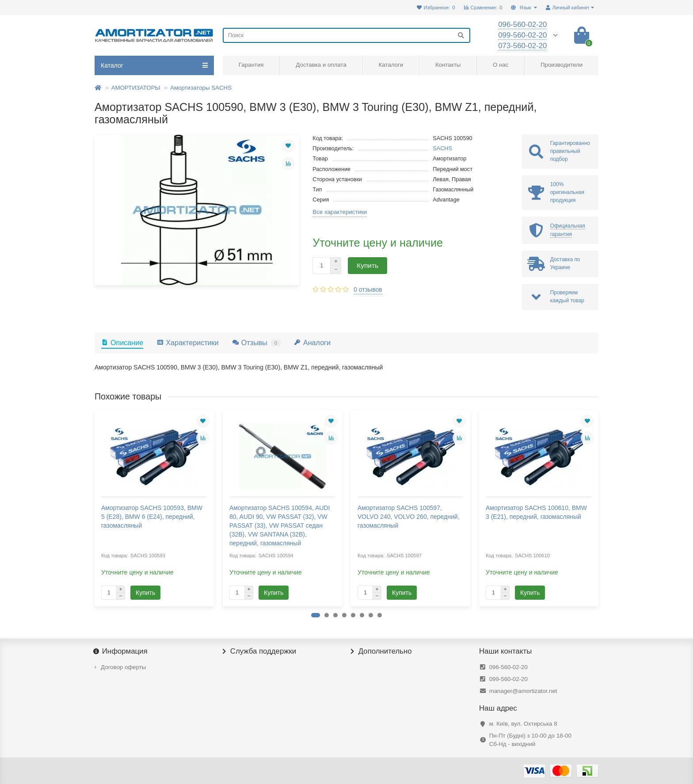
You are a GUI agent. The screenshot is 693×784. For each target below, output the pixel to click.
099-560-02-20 (508, 679)
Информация (121, 651)
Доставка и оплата (321, 65)
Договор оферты (123, 667)
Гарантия (251, 65)
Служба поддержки (259, 651)
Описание (122, 343)
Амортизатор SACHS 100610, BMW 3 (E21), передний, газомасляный (536, 512)
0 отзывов (368, 289)
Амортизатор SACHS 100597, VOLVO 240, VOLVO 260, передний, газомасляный (409, 517)
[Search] (346, 35)
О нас (501, 65)
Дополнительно (381, 651)
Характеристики (187, 343)
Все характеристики (340, 212)
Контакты (448, 65)
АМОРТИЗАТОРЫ (136, 88)
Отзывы (256, 343)
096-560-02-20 (508, 667)
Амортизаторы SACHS (201, 88)
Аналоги (312, 343)
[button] (316, 615)
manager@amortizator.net (523, 691)
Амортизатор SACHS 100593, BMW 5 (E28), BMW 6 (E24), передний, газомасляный (152, 517)
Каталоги (391, 65)
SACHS (442, 148)
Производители (562, 65)
